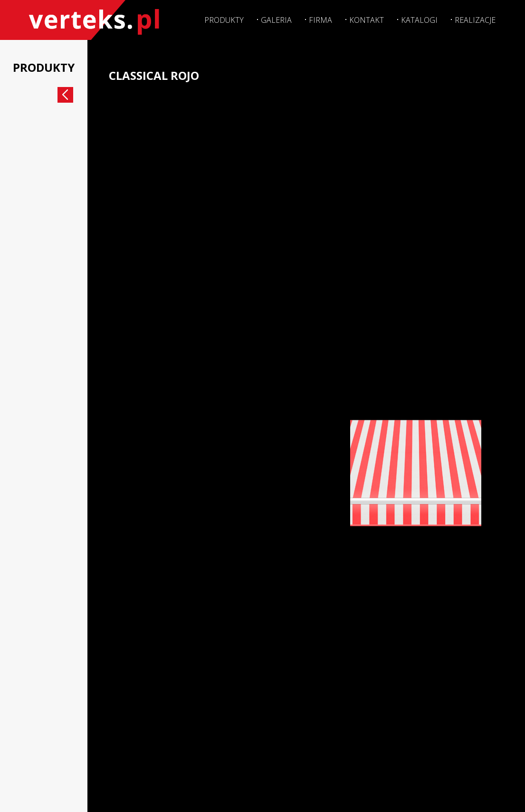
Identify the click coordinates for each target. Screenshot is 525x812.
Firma (319, 19)
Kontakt (366, 19)
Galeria (274, 19)
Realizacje (475, 19)
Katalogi (418, 19)
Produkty (222, 19)
